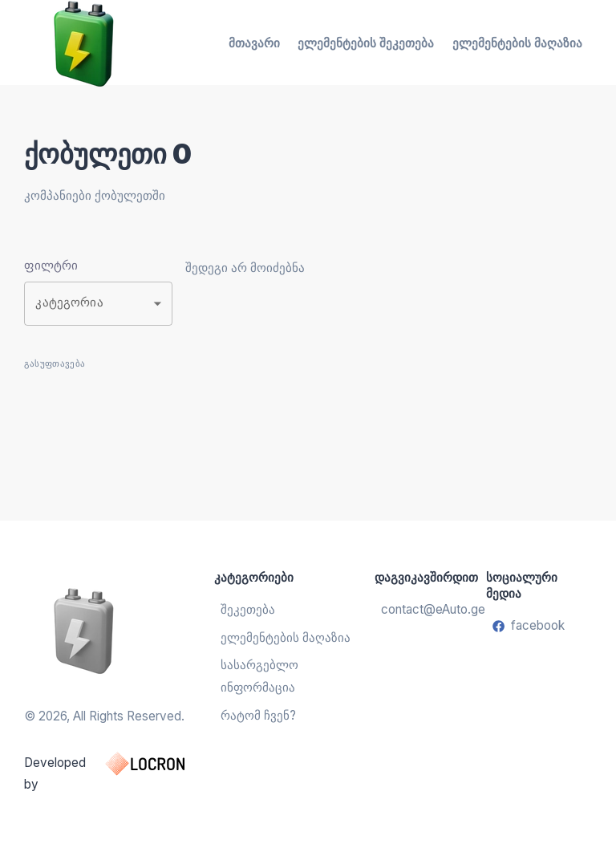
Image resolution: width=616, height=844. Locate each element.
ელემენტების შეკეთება (366, 43)
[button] (98, 304)
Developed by (119, 772)
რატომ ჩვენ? (258, 715)
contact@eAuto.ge (431, 609)
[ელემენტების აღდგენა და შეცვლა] (119, 630)
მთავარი (254, 43)
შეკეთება (248, 609)
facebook (529, 625)
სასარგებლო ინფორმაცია (259, 676)
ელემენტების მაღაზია (517, 43)
